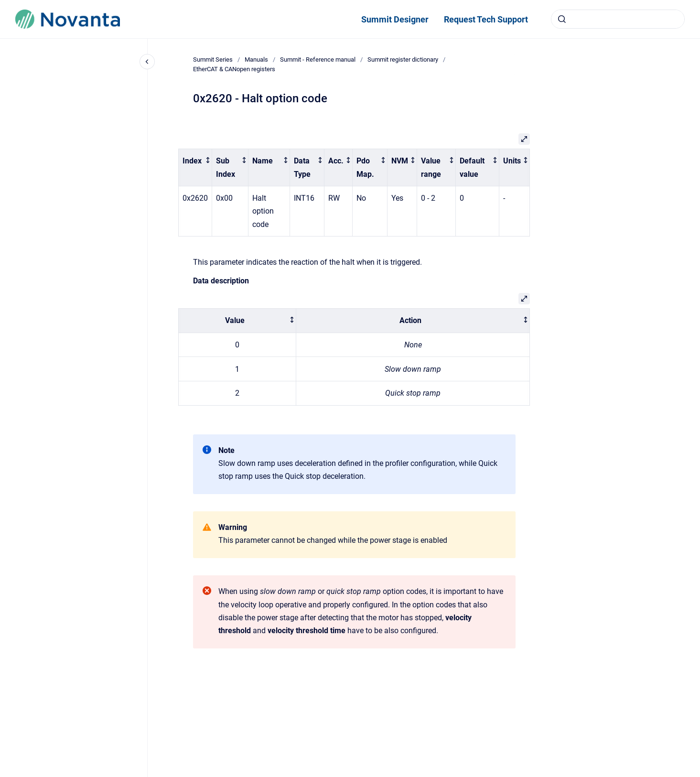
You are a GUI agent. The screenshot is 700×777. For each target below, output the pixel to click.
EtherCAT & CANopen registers (234, 69)
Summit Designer (395, 19)
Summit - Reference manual (318, 59)
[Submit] (562, 19)
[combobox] (618, 19)
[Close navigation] (147, 62)
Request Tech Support (486, 19)
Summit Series (213, 59)
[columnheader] (195, 168)
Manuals (256, 59)
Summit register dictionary (403, 59)
